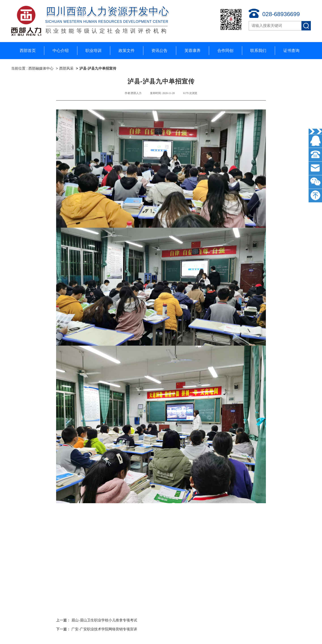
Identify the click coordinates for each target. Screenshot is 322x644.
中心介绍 (61, 51)
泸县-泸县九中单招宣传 (98, 68)
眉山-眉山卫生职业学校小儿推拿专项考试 (104, 620)
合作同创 (225, 51)
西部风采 (66, 68)
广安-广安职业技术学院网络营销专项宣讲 (104, 629)
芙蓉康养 (193, 51)
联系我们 (258, 51)
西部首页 (28, 51)
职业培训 (93, 51)
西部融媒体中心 (41, 68)
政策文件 (127, 51)
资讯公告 (159, 51)
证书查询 (291, 51)
